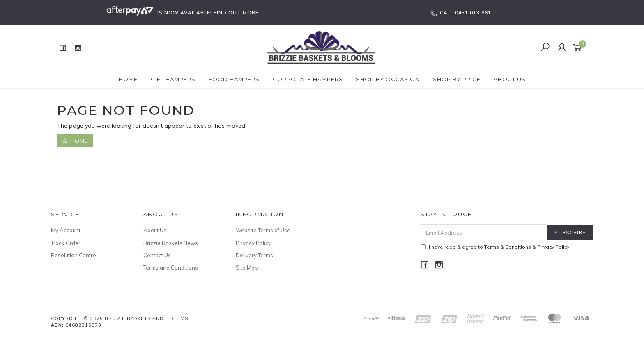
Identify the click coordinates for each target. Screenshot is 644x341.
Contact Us (157, 255)
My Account (66, 230)
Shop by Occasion (388, 79)
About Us (510, 79)
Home (128, 79)
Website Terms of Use (263, 230)
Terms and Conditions (171, 268)
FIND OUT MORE (236, 13)
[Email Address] (484, 232)
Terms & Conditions (508, 247)
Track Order (66, 243)
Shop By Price (457, 79)
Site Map (247, 268)
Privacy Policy (253, 243)
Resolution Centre (74, 255)
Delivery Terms (254, 255)
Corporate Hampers (308, 79)
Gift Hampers (173, 79)
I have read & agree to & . (496, 247)
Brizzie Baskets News (171, 243)
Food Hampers (234, 79)
